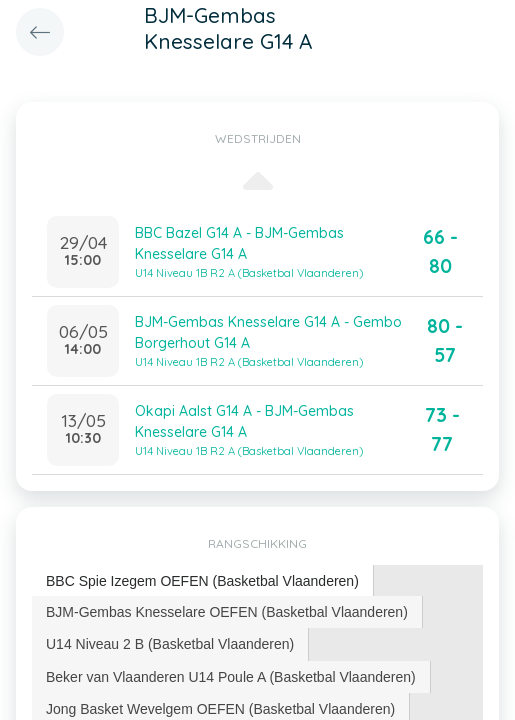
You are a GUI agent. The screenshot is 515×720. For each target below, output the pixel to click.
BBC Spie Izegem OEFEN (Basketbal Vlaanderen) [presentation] (202, 581)
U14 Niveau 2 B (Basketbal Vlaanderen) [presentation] (170, 644)
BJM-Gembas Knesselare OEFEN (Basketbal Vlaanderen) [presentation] (227, 612)
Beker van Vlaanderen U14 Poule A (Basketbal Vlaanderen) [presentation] (231, 677)
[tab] (203, 581)
